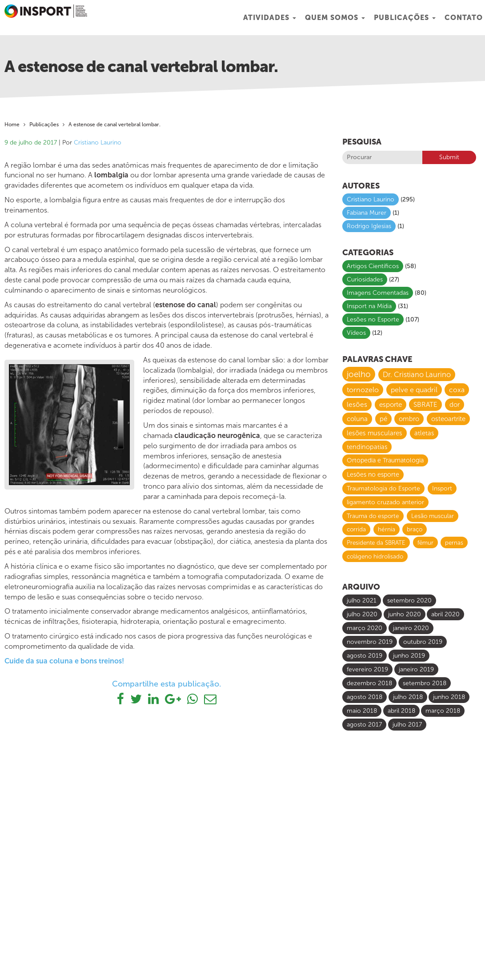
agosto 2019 (365, 656)
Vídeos (356, 333)
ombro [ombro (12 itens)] (409, 419)
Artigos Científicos (373, 266)
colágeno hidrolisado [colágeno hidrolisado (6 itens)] (375, 556)
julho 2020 (362, 614)
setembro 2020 (409, 600)
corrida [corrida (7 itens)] (356, 529)
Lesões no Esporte (373, 319)
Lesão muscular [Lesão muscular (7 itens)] (433, 516)
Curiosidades (365, 279)
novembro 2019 (370, 642)
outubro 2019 (423, 642)
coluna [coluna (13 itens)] (357, 419)
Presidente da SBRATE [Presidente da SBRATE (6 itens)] (376, 542)
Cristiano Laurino (98, 143)
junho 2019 (409, 656)
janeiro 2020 (411, 628)
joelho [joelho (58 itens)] (359, 374)
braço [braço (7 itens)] (415, 529)
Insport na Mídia (369, 306)
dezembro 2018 (369, 683)
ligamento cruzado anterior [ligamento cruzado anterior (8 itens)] (385, 502)
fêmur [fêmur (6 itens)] (425, 542)
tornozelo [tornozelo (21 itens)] (363, 390)
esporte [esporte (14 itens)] (391, 405)
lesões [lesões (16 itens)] (357, 404)
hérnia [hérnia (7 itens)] (387, 529)
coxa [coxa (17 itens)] (457, 390)
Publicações (405, 18)
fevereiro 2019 (367, 669)
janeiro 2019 (416, 669)
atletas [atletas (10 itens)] (424, 433)
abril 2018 (401, 711)
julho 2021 (362, 600)
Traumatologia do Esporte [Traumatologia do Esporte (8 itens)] (383, 488)
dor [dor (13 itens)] (455, 405)
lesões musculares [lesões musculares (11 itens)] (375, 433)
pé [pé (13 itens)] (383, 419)
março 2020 (365, 628)
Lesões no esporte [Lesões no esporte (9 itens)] (373, 475)
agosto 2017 (364, 725)
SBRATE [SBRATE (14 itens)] (425, 405)
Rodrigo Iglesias (369, 226)
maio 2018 (362, 711)
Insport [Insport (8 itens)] (442, 488)
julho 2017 (407, 725)
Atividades (270, 18)
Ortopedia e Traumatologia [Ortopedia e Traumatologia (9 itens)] (385, 460)
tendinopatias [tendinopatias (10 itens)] (367, 447)
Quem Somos (335, 18)
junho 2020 (405, 614)
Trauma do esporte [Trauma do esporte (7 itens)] (373, 516)
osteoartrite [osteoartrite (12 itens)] (448, 419)
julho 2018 (408, 697)
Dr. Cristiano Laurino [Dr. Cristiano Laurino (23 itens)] (417, 375)
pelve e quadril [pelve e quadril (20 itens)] (414, 390)
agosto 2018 (365, 697)
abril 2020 (445, 614)
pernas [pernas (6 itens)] (454, 542)
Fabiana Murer (367, 213)
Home (12, 125)
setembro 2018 (425, 683)
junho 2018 (449, 697)
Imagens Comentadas (378, 293)
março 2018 (443, 711)
